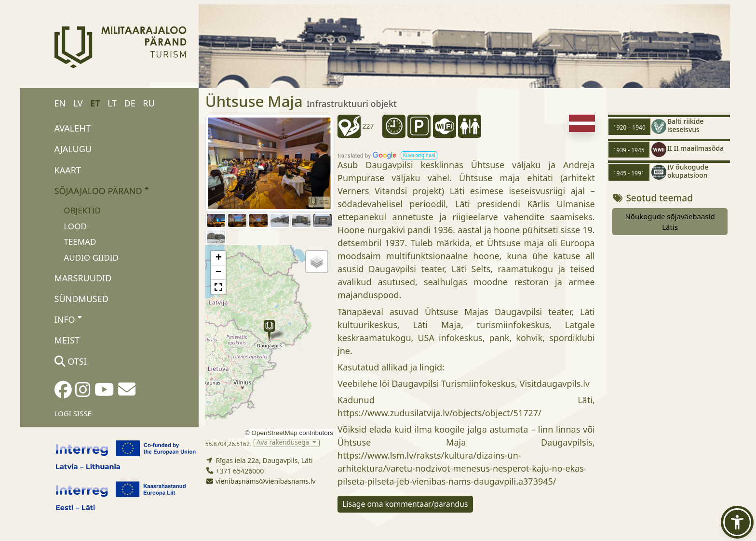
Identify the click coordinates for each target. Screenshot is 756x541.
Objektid (82, 210)
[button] (269, 331)
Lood (75, 226)
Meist (67, 340)
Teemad (80, 242)
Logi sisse (73, 413)
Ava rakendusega (284, 443)
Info (68, 319)
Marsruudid (83, 278)
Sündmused (81, 299)
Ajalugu (73, 149)
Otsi (71, 361)
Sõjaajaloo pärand (101, 190)
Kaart (68, 170)
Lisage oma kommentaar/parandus (405, 504)
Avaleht (73, 128)
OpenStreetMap (274, 433)
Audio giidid (91, 257)
